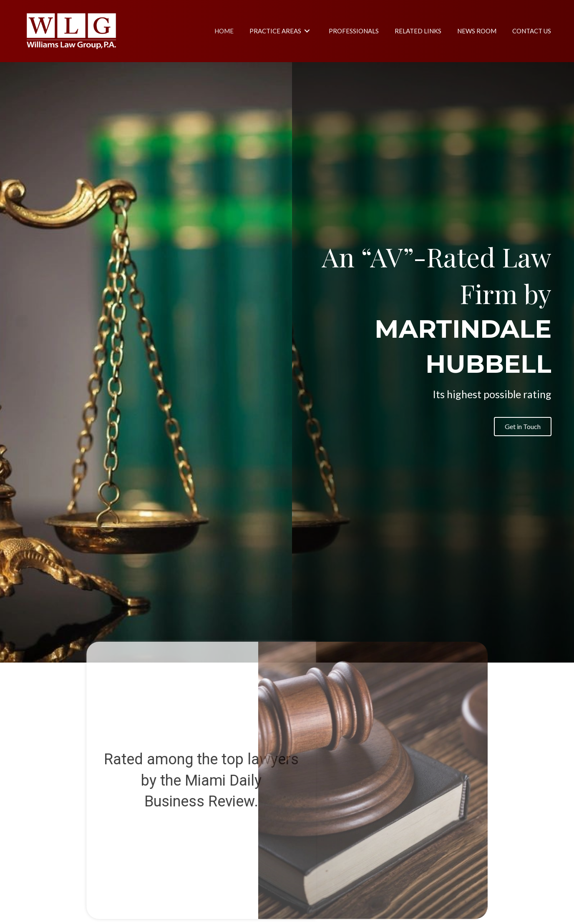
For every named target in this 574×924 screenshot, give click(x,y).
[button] (523, 427)
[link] (224, 31)
